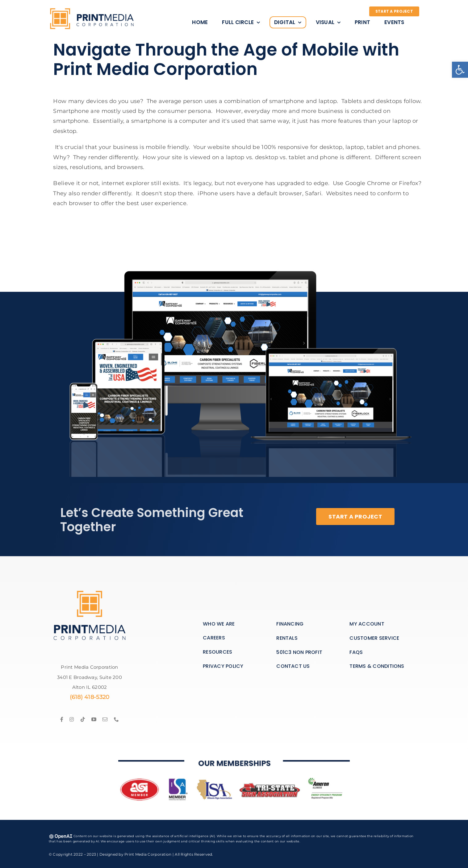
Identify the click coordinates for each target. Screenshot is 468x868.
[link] (460, 70)
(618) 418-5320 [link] (90, 697)
